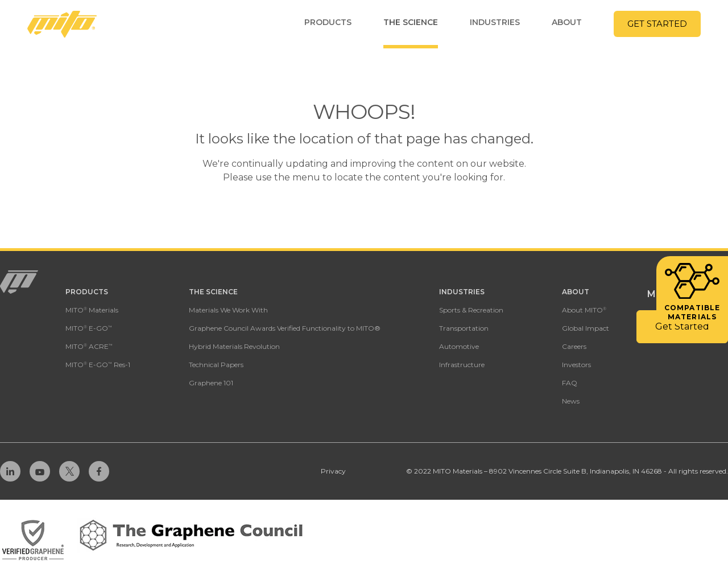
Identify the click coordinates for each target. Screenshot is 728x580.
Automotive (459, 346)
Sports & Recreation (471, 310)
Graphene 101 (211, 383)
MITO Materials (92, 310)
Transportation (464, 328)
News (571, 401)
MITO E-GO (89, 328)
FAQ (570, 383)
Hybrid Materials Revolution (234, 346)
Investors (576, 365)
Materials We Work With (228, 310)
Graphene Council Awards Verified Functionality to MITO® (285, 328)
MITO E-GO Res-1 (98, 365)
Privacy (333, 471)
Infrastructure (462, 365)
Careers (574, 346)
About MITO (584, 310)
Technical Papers (216, 365)
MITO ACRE (89, 346)
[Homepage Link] (62, 24)
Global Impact (586, 328)
